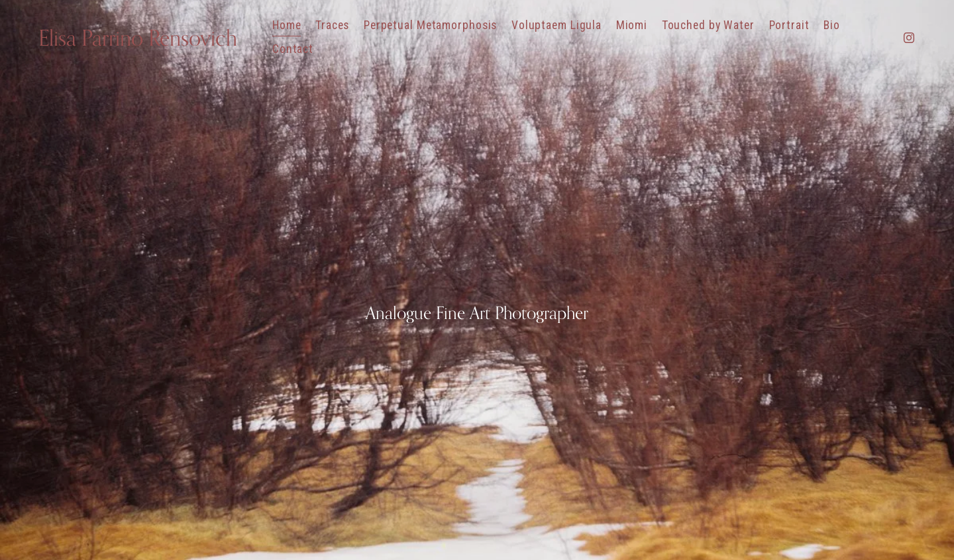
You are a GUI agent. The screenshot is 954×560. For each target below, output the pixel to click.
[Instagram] (909, 38)
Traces (332, 25)
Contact (293, 49)
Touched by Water (708, 25)
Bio (832, 25)
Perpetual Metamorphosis (430, 25)
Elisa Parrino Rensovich (138, 38)
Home (287, 25)
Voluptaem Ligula (556, 25)
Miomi (632, 25)
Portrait (789, 25)
